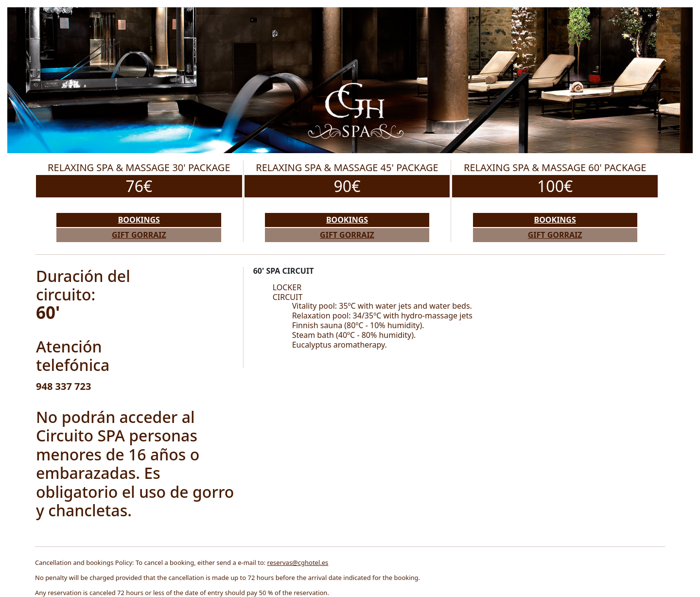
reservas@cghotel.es (298, 562)
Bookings (139, 220)
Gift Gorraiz (139, 235)
